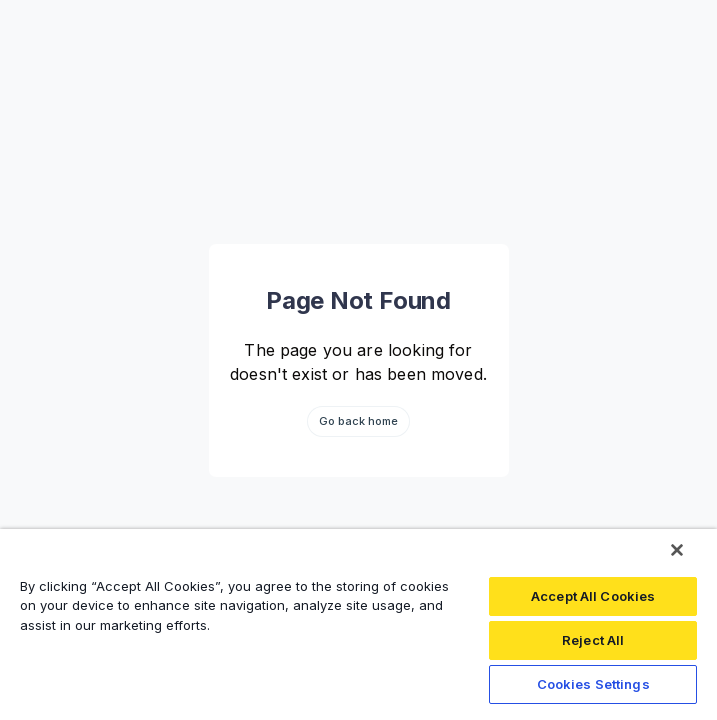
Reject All (593, 640)
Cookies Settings (593, 684)
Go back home (358, 421)
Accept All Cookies (593, 596)
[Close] (677, 550)
